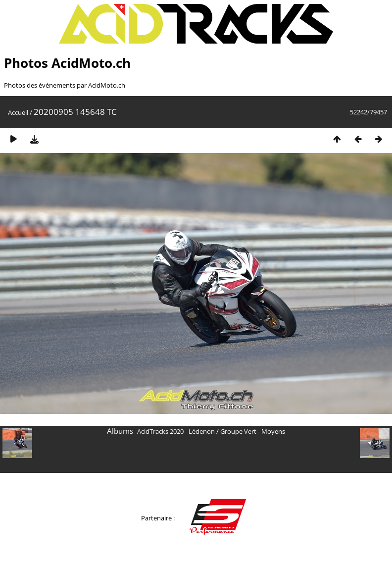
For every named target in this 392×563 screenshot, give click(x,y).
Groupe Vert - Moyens (253, 431)
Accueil (18, 112)
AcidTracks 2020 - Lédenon (176, 431)
